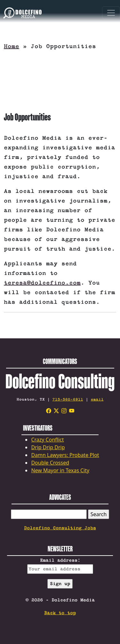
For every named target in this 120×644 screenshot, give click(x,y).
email (97, 399)
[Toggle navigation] (111, 13)
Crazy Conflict (47, 440)
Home (12, 46)
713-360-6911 (68, 399)
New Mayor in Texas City (60, 470)
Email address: (60, 566)
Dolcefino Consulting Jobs (60, 528)
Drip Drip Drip (48, 447)
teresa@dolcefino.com (42, 283)
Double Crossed (50, 463)
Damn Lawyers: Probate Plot (65, 455)
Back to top (60, 613)
